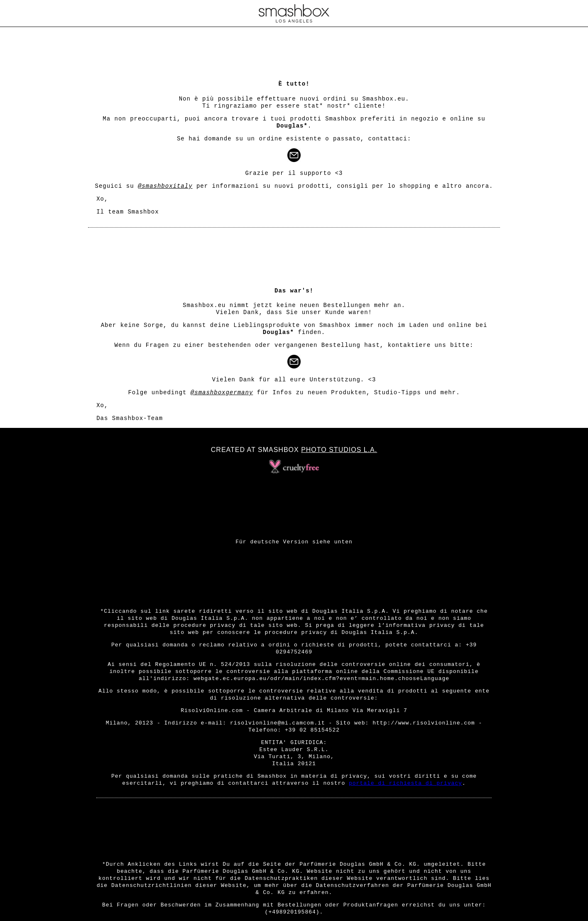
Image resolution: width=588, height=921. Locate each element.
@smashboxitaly (165, 186)
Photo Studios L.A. (339, 450)
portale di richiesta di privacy (405, 783)
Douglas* (292, 126)
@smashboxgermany (222, 393)
